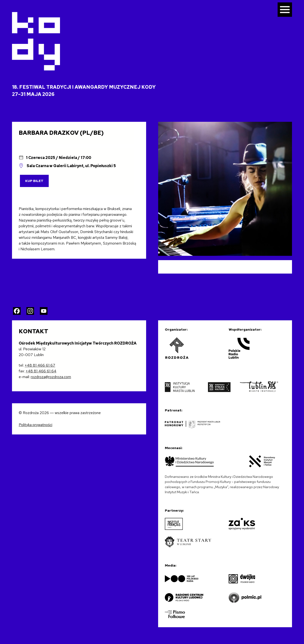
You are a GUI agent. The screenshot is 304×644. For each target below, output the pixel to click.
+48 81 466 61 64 (41, 371)
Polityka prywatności (36, 425)
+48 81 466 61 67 (40, 365)
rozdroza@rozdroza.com (51, 377)
